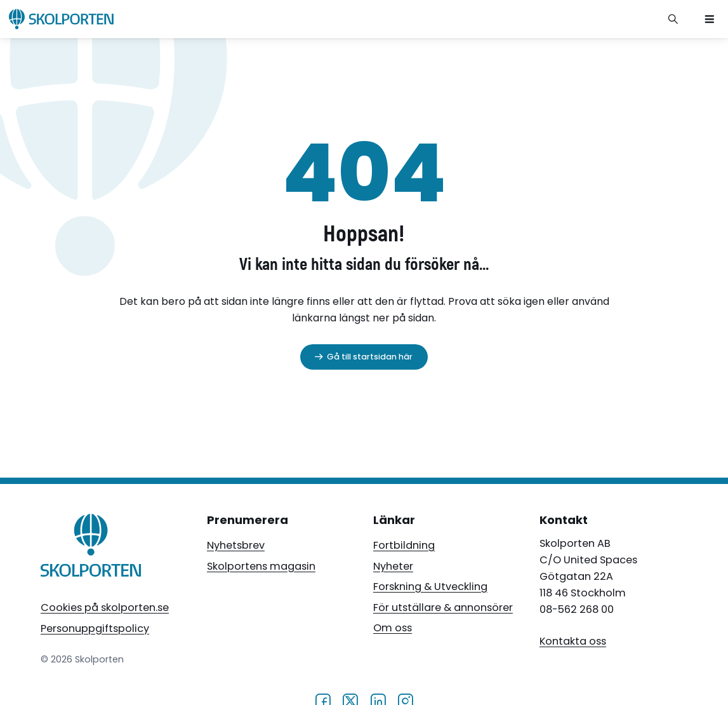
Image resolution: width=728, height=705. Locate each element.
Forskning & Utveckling (430, 587)
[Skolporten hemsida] (61, 19)
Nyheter (393, 566)
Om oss (393, 628)
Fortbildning (404, 545)
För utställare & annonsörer (443, 608)
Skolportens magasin (261, 566)
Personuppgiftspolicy (95, 628)
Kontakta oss (573, 641)
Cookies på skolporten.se (105, 608)
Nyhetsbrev (236, 545)
